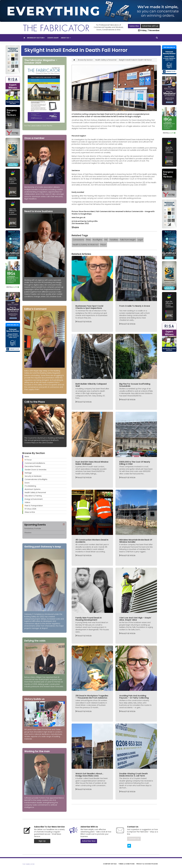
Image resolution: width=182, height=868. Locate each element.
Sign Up (42, 841)
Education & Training (33, 496)
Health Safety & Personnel (35, 493)
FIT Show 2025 (30, 509)
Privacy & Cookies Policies (147, 864)
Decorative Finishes (33, 466)
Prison (103, 245)
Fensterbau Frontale (33, 529)
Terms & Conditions (126, 864)
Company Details (110, 864)
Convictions (78, 240)
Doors (27, 483)
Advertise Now (89, 841)
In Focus (28, 460)
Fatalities (114, 240)
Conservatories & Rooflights (36, 479)
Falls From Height (128, 240)
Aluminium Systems (33, 489)
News (27, 457)
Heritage (28, 473)
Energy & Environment (34, 499)
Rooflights (97, 240)
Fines (88, 240)
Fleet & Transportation (34, 506)
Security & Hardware (33, 476)
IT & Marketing (30, 486)
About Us (66, 38)
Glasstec (28, 533)
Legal (140, 240)
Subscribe (134, 26)
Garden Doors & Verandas (36, 470)
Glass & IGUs (30, 512)
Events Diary (53, 38)
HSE (106, 240)
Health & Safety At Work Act (86, 245)
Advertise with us (150, 26)
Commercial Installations (35, 463)
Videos (27, 502)
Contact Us (134, 839)
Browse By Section (36, 38)
